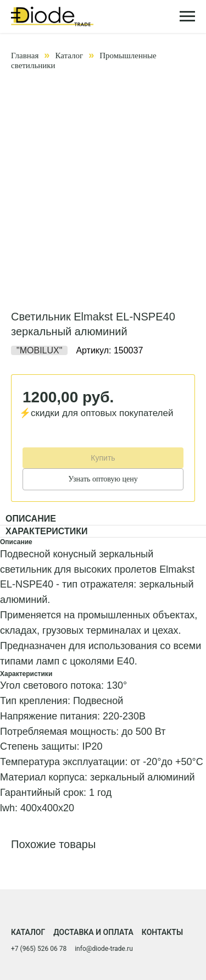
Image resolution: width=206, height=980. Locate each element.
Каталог (69, 56)
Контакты (162, 932)
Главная (25, 56)
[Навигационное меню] (187, 16)
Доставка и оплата (93, 932)
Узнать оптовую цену (103, 479)
